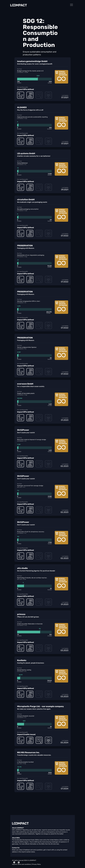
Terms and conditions (25, 864)
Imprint (15, 864)
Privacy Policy (36, 864)
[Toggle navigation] (71, 5)
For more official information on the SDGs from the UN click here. (39, 844)
